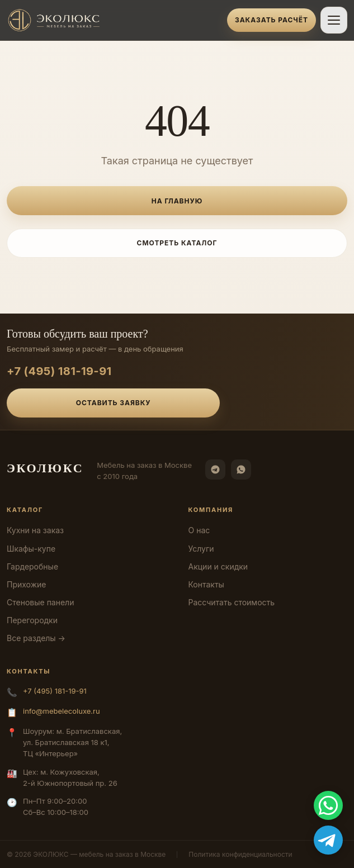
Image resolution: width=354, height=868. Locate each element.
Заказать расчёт (272, 20)
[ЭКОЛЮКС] (114, 20)
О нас (199, 530)
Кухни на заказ (35, 530)
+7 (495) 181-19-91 (59, 371)
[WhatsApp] (241, 469)
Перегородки (32, 620)
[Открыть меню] (334, 20)
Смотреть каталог (177, 243)
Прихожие (26, 584)
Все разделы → (36, 638)
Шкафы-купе (31, 549)
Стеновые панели (40, 602)
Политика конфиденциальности (240, 854)
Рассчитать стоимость (232, 602)
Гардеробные (32, 566)
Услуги (201, 549)
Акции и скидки (218, 566)
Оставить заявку (114, 403)
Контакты (206, 584)
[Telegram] (215, 469)
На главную (177, 201)
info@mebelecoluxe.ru (62, 711)
